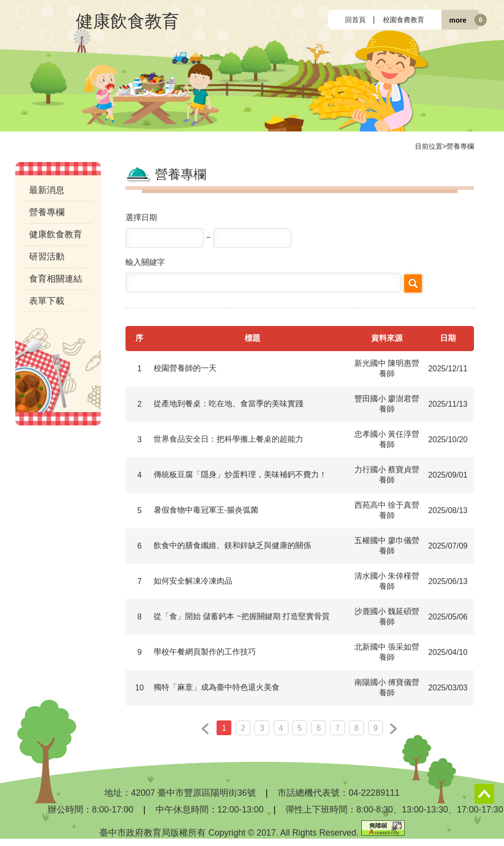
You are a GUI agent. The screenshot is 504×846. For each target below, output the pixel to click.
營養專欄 (460, 146)
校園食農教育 (404, 20)
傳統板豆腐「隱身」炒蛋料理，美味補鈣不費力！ (240, 474)
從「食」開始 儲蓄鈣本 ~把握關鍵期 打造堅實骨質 (242, 616)
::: (336, 19)
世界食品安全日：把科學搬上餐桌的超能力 (228, 439)
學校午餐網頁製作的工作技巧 (205, 652)
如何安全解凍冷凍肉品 (193, 581)
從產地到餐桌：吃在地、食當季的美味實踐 (228, 404)
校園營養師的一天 (185, 368)
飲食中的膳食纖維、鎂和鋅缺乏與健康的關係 (232, 545)
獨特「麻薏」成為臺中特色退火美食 (217, 687)
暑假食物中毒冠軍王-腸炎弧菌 (206, 510)
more (458, 20)
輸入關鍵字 (145, 262)
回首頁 (355, 20)
